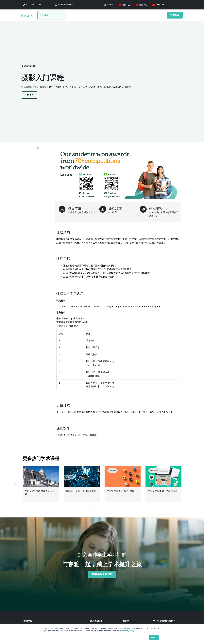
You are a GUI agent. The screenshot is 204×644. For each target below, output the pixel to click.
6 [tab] (105, 504)
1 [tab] (91, 504)
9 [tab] (113, 504)
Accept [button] (154, 637)
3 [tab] (96, 504)
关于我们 (79, 15)
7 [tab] (108, 504)
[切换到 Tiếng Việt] (158, 5)
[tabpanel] (41, 484)
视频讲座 (115, 15)
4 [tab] (99, 504)
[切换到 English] (108, 5)
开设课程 (45, 15)
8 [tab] (110, 504)
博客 (90, 15)
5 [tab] (102, 504)
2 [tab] (93, 504)
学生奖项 (127, 15)
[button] (29, 65)
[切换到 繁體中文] (141, 5)
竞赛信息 (101, 15)
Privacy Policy (129, 631)
